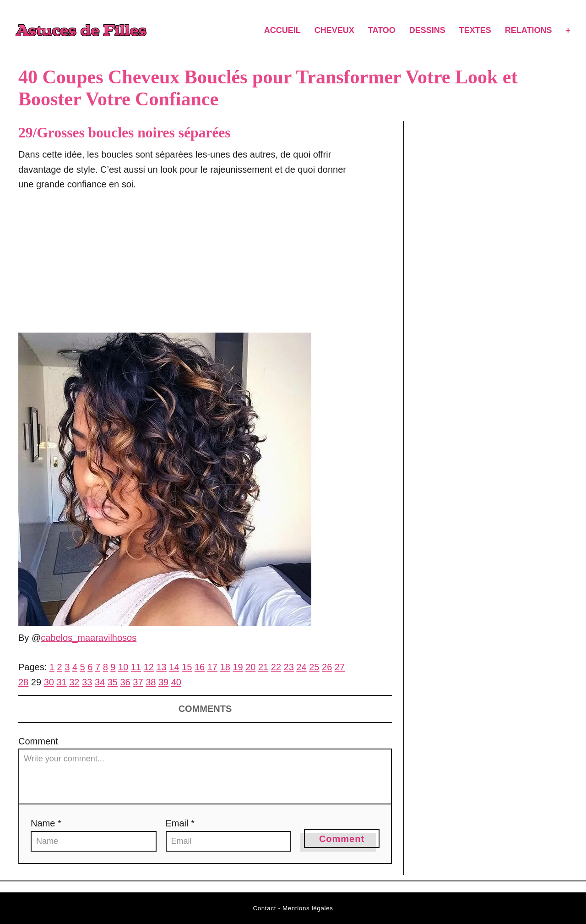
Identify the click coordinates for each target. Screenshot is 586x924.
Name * (46, 823)
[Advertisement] (185, 267)
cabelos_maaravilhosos (89, 638)
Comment (38, 741)
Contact (264, 908)
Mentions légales (308, 908)
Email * (180, 823)
